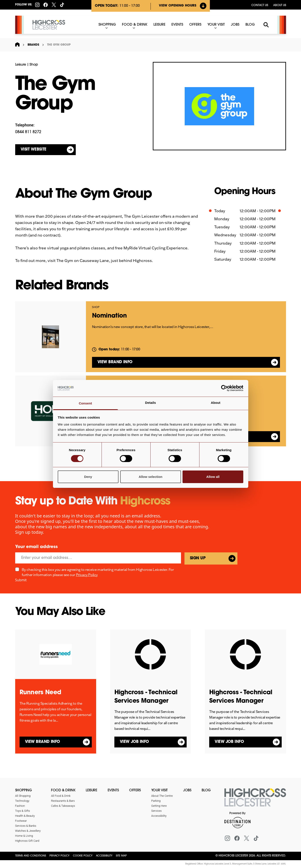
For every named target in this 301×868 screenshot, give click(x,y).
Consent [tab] (85, 403)
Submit (21, 580)
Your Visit (160, 790)
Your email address (36, 547)
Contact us (260, 5)
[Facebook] (46, 5)
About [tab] (216, 403)
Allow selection (150, 477)
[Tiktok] (62, 5)
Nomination (109, 316)
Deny (88, 477)
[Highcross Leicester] (49, 25)
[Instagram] (37, 5)
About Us (280, 5)
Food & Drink (63, 790)
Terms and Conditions (31, 856)
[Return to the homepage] (255, 800)
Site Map (121, 856)
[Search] (266, 25)
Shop (34, 65)
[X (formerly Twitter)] (54, 5)
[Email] (98, 558)
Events (113, 790)
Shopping (24, 790)
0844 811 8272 (28, 132)
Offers (135, 790)
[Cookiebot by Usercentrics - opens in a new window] (224, 388)
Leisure (21, 65)
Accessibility (104, 856)
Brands (33, 45)
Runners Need (40, 693)
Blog (206, 790)
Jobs (187, 790)
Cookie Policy (83, 856)
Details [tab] (151, 403)
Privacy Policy (87, 575)
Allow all (213, 477)
